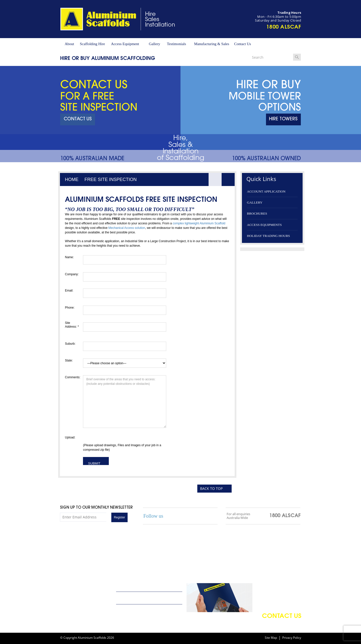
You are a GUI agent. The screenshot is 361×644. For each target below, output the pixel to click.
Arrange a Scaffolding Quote (139, 587)
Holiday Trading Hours (268, 236)
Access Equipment (125, 44)
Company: (72, 274)
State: (69, 360)
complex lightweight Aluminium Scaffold (199, 223)
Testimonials (176, 44)
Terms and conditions (133, 610)
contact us (282, 616)
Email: (69, 291)
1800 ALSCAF (284, 27)
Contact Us (243, 44)
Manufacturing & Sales (212, 44)
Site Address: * (72, 325)
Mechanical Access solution (127, 228)
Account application (266, 191)
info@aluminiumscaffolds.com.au (86, 591)
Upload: (70, 437)
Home (72, 179)
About (69, 44)
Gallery (155, 44)
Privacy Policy (292, 638)
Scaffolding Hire (93, 44)
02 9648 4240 (71, 611)
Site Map (271, 638)
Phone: (70, 308)
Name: (69, 257)
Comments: (72, 377)
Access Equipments (264, 225)
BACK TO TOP (211, 488)
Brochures (257, 213)
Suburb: (70, 344)
